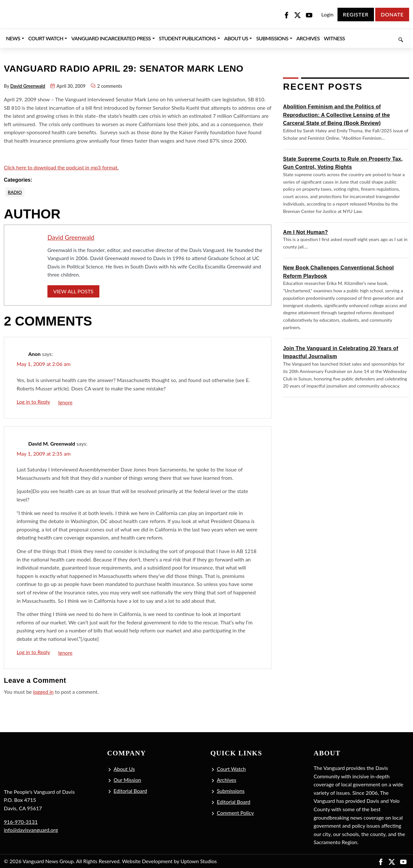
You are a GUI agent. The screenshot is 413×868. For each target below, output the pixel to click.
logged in (44, 692)
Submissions (231, 791)
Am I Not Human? (305, 232)
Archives (227, 780)
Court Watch (231, 769)
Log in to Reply (33, 402)
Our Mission (127, 780)
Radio (15, 192)
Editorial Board (130, 791)
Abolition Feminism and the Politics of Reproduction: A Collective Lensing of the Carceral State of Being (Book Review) (336, 115)
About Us (124, 769)
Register (356, 14)
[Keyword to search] (378, 38)
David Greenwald (28, 86)
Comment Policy (235, 813)
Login (327, 14)
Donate (392, 14)
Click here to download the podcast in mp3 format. (61, 167)
